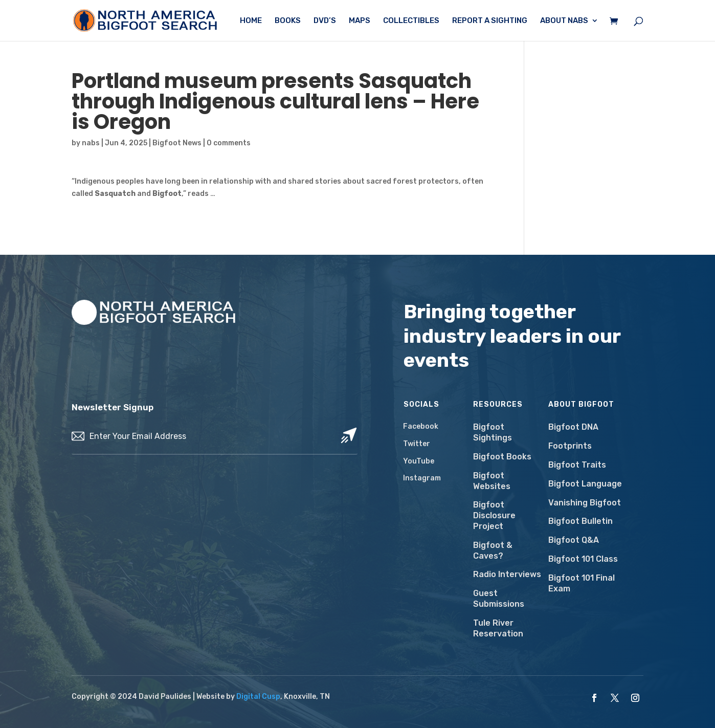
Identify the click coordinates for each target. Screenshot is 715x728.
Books (288, 21)
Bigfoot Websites (492, 481)
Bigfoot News (177, 143)
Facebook (421, 426)
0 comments (229, 143)
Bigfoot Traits (577, 465)
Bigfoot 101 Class (583, 559)
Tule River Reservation (498, 628)
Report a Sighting (490, 21)
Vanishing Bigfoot (585, 503)
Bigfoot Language (585, 484)
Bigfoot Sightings (493, 432)
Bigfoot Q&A (574, 540)
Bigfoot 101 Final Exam (582, 583)
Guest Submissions (499, 599)
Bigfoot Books (502, 457)
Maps (360, 21)
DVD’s (325, 21)
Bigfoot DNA (573, 427)
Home (251, 21)
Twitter (417, 444)
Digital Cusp (258, 697)
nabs (91, 143)
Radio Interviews (507, 574)
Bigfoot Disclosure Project (494, 515)
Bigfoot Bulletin (580, 521)
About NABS (564, 21)
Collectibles (411, 21)
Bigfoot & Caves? (493, 550)
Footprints (570, 446)
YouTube (419, 461)
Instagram (422, 478)
